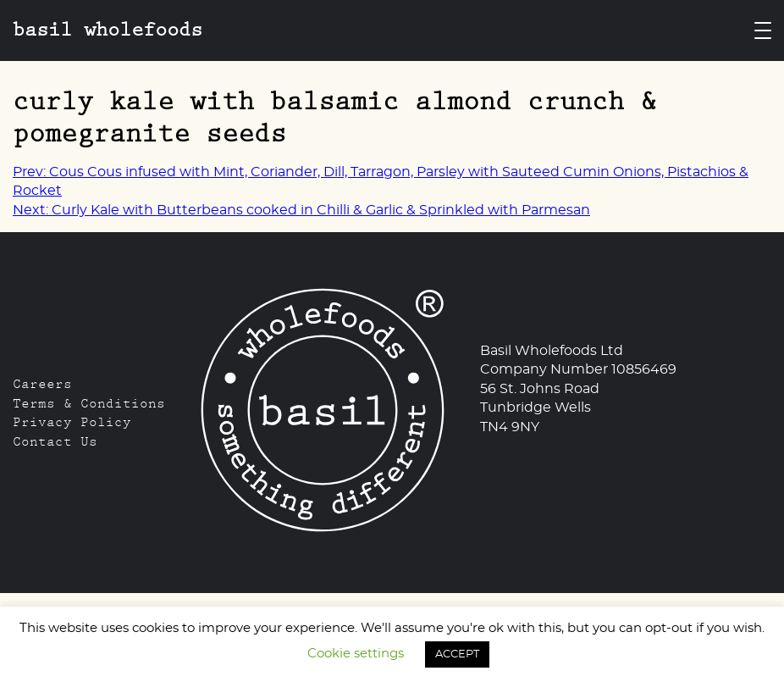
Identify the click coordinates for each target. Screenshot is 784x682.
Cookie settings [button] (356, 654)
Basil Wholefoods (108, 29)
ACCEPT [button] (457, 654)
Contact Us (55, 441)
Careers (42, 384)
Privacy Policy (72, 422)
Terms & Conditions (89, 403)
